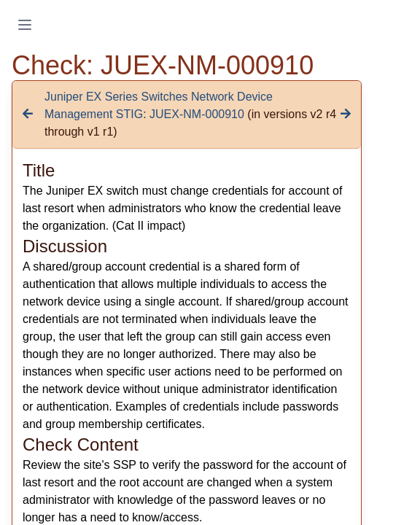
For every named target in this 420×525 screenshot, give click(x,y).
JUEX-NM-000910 (197, 114)
